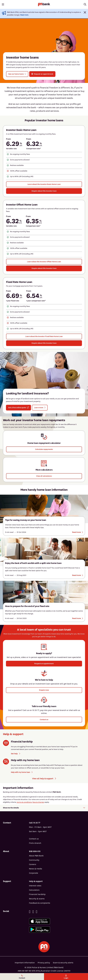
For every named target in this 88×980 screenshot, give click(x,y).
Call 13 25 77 (35, 823)
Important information (25, 963)
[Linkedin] (33, 912)
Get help (15, 754)
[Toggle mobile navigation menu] (3, 4)
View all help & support (44, 779)
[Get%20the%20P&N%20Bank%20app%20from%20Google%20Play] (57, 930)
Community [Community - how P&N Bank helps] (34, 860)
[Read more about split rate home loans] (78, 575)
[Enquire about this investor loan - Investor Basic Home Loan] (44, 191)
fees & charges (38, 802)
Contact (22, 977)
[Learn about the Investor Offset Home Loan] (44, 262)
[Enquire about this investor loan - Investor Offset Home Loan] (44, 268)
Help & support (36, 881)
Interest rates (35, 886)
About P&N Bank (36, 856)
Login (66, 977)
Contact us (34, 839)
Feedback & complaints (40, 903)
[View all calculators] (44, 476)
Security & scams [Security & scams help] (37, 899)
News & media (36, 869)
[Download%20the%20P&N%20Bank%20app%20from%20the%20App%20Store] (57, 921)
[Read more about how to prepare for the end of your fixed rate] (78, 618)
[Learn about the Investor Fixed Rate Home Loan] (44, 336)
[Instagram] (37, 912)
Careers (33, 864)
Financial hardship (37, 894)
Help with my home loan (22, 772)
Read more (24, 15)
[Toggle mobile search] (85, 4)
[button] (85, 12)
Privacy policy (44, 963)
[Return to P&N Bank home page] (44, 4)
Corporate (34, 873)
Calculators (34, 890)
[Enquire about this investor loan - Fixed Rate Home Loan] (44, 343)
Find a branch (35, 843)
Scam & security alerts (63, 963)
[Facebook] (30, 912)
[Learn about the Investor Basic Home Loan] (44, 184)
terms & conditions (24, 802)
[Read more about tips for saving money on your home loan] (78, 532)
